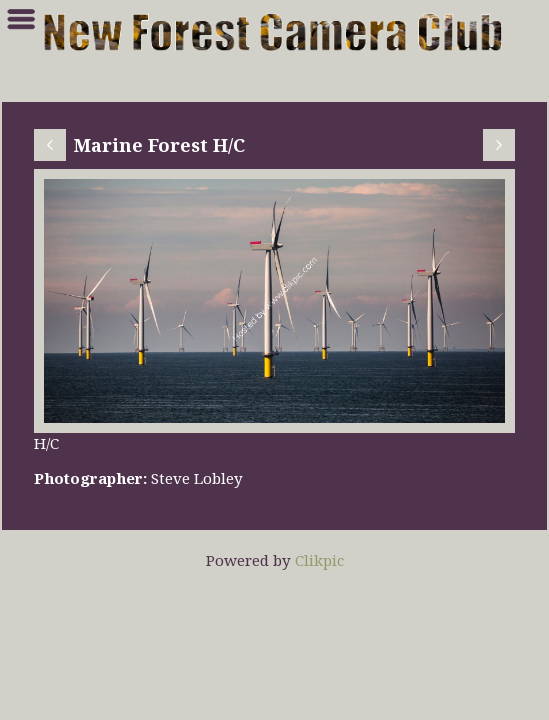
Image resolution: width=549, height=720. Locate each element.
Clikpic (319, 560)
